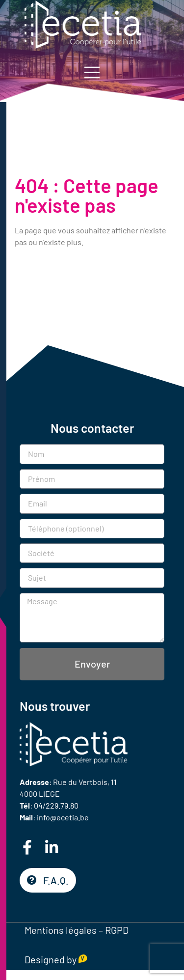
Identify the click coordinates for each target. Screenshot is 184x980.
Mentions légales (61, 930)
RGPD (117, 930)
